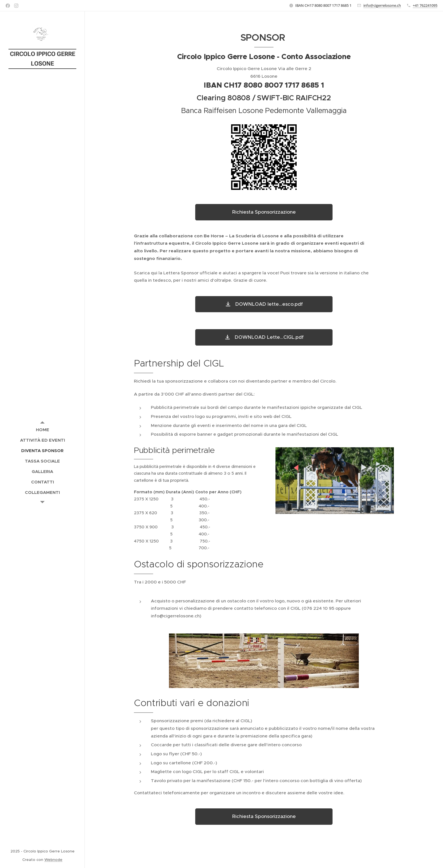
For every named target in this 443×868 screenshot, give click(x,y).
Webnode (53, 860)
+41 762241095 (425, 5)
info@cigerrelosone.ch (382, 5)
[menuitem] (42, 430)
